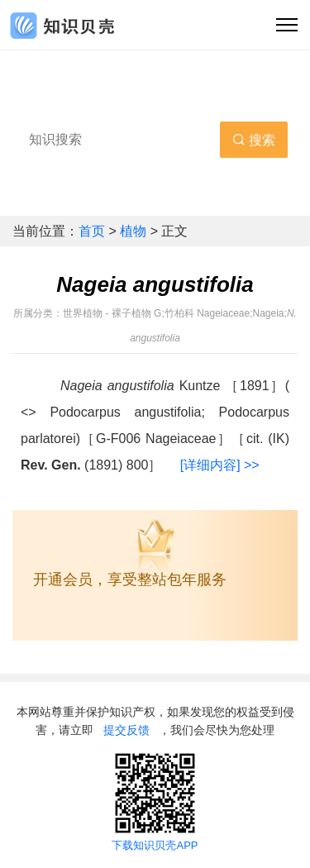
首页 (93, 231)
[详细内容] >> (220, 465)
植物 (135, 231)
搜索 (254, 140)
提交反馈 (126, 730)
